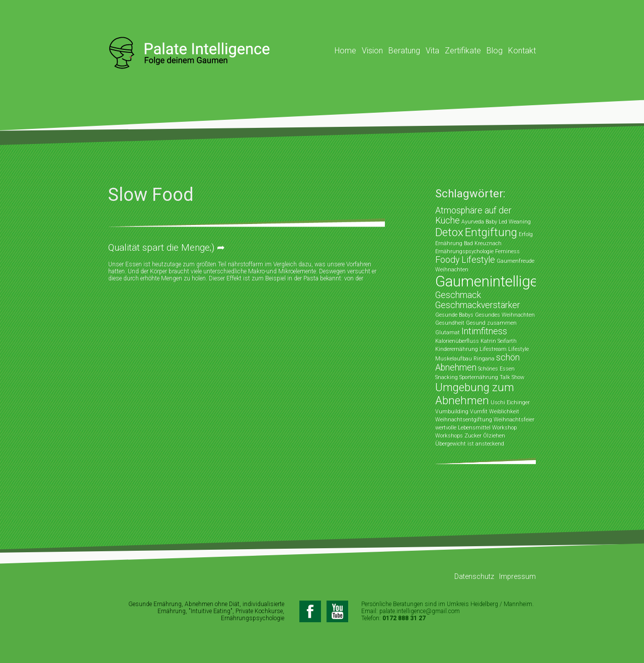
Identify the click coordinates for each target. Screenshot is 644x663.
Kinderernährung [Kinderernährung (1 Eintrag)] (457, 349)
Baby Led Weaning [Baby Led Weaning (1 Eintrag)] (508, 222)
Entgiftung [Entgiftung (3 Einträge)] (491, 232)
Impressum (517, 576)
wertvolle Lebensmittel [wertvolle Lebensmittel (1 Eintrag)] (463, 428)
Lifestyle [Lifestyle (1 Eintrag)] (518, 349)
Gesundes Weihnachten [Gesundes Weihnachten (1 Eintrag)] (505, 315)
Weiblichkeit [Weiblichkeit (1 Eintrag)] (504, 412)
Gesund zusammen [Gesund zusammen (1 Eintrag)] (491, 323)
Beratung (404, 51)
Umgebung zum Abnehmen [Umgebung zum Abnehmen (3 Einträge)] (475, 394)
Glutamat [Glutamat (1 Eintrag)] (448, 333)
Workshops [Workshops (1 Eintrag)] (449, 436)
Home (345, 51)
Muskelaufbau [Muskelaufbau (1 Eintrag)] (454, 359)
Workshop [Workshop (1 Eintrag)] (504, 428)
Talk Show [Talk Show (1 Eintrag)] (512, 377)
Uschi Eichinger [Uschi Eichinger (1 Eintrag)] (510, 402)
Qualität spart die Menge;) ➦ (167, 247)
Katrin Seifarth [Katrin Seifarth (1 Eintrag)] (499, 341)
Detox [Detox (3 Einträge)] (449, 232)
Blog (495, 51)
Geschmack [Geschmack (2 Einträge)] (458, 295)
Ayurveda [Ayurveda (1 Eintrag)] (473, 222)
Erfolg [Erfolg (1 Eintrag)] (526, 234)
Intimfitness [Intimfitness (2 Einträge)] (484, 331)
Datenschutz (474, 576)
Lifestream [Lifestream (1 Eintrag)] (493, 349)
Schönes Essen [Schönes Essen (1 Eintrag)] (496, 369)
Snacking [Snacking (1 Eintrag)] (447, 377)
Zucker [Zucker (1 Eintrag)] (473, 436)
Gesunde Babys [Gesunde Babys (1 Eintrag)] (454, 315)
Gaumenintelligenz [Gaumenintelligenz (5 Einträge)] (494, 281)
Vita (432, 51)
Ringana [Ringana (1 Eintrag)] (484, 359)
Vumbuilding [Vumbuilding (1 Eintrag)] (452, 412)
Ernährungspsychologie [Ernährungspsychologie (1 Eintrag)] (464, 251)
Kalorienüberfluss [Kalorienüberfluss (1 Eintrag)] (457, 341)
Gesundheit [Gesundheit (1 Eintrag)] (450, 323)
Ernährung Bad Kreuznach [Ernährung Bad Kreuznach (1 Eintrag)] (468, 243)
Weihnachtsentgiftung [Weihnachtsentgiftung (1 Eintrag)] (464, 420)
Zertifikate (463, 51)
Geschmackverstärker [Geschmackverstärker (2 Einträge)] (478, 305)
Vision (372, 51)
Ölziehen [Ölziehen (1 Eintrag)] (494, 436)
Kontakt (522, 51)
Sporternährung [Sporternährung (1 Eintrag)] (479, 377)
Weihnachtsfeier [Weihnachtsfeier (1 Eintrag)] (514, 420)
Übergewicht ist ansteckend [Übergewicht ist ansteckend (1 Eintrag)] (470, 444)
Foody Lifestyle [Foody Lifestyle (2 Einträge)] (465, 260)
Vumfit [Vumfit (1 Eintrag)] (479, 412)
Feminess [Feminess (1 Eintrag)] (507, 251)
